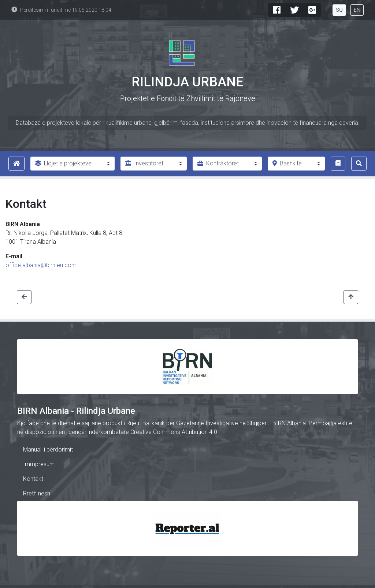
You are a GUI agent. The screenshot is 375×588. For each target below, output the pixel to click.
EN (357, 10)
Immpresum (39, 464)
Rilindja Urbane (187, 82)
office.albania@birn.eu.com (41, 265)
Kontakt (33, 479)
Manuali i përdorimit (48, 450)
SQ (339, 10)
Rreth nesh (37, 493)
